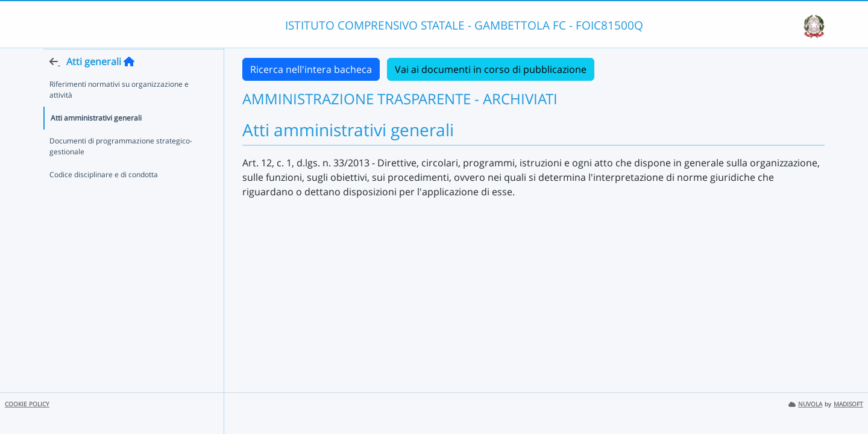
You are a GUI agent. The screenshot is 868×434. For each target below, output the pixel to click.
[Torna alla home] (129, 85)
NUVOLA (805, 404)
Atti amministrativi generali (96, 141)
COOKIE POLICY (27, 404)
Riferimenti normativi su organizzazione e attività (119, 113)
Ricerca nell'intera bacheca (311, 69)
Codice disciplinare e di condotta (104, 198)
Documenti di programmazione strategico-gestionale (121, 170)
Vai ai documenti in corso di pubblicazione (491, 69)
